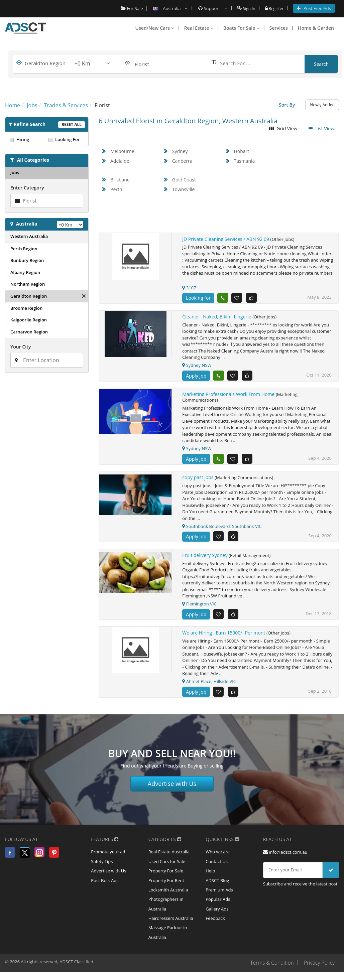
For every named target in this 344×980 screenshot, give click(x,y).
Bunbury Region (27, 260)
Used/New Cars (155, 28)
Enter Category (27, 188)
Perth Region (24, 249)
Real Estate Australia (169, 855)
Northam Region (28, 284)
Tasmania (245, 161)
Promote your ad (108, 855)
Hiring (27, 139)
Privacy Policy (319, 971)
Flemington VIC (199, 606)
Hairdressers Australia (171, 925)
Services (279, 28)
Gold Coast (184, 180)
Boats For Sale (241, 28)
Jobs (15, 172)
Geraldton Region (29, 296)
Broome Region (26, 308)
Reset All (72, 124)
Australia (27, 224)
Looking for (198, 298)
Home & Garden (316, 28)
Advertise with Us (172, 786)
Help (210, 875)
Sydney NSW (197, 366)
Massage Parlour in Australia (168, 940)
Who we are (218, 855)
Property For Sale (166, 875)
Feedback (215, 925)
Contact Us (217, 865)
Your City (21, 347)
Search (321, 64)
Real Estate (199, 28)
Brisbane (120, 180)
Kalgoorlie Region (29, 320)
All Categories (33, 160)
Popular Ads (218, 905)
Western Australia (29, 236)
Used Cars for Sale (167, 865)
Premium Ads (219, 895)
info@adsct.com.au (285, 855)
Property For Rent (166, 885)
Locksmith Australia (168, 895)
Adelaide (120, 161)
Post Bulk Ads (105, 885)
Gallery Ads (217, 915)
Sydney (180, 151)
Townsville (184, 189)
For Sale (129, 8)
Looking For (66, 139)
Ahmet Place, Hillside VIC (209, 684)
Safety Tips (102, 865)
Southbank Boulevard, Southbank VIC (222, 528)
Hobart (242, 151)
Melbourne (122, 151)
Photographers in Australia (166, 910)
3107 (189, 288)
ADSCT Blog (217, 885)
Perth (116, 189)
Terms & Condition (270, 971)
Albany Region (25, 272)
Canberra (182, 161)
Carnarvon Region (29, 332)
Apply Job (196, 376)
